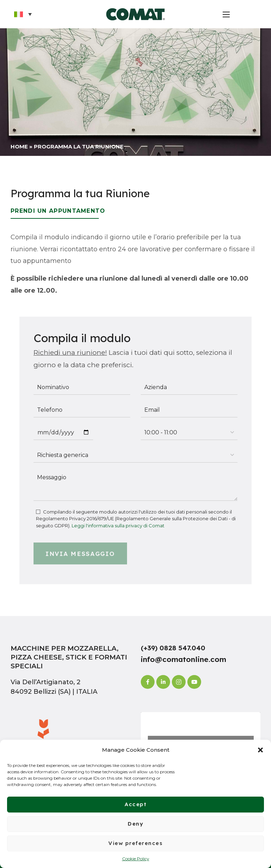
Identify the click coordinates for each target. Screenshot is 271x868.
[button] (260, 750)
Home (19, 146)
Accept (135, 804)
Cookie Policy (136, 859)
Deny (135, 824)
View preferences (135, 843)
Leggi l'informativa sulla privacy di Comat (118, 526)
